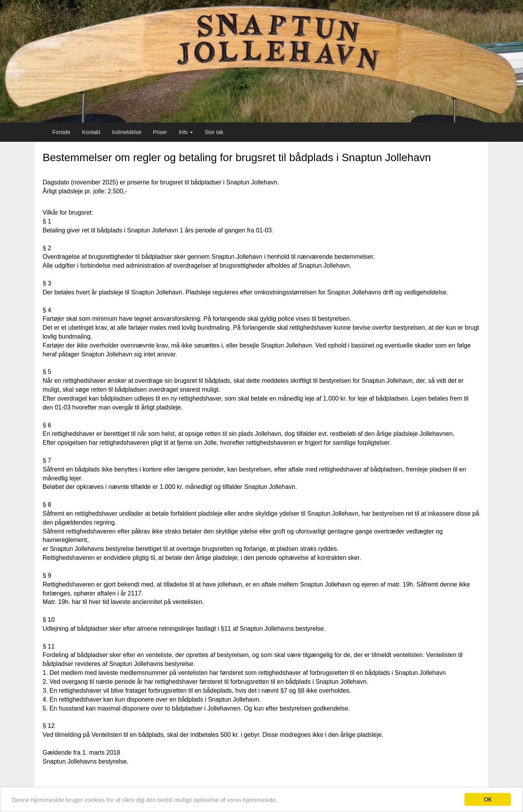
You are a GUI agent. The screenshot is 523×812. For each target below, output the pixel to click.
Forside (61, 132)
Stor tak (214, 132)
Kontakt (91, 132)
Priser (160, 132)
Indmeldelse (127, 132)
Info (186, 132)
